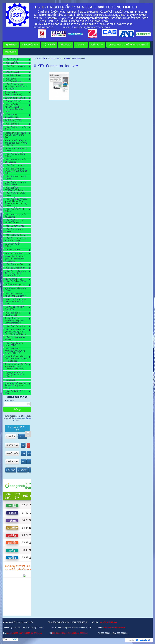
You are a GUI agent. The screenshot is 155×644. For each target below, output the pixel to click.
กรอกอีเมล (9, 401)
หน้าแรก (37, 59)
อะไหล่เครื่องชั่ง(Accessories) (53, 59)
